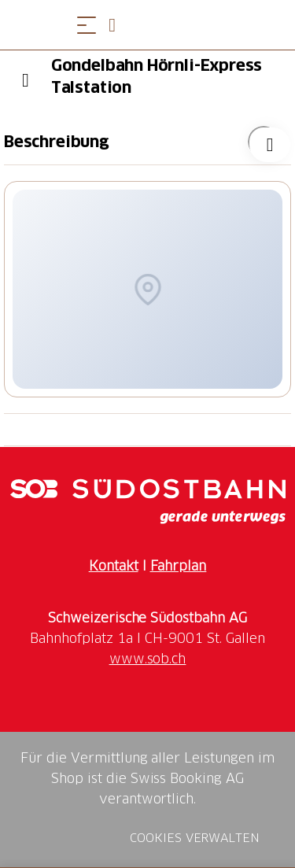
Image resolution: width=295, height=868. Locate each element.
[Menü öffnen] (87, 25)
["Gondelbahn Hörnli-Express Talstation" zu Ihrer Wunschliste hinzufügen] (264, 142)
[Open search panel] (118, 25)
